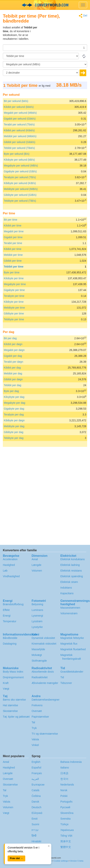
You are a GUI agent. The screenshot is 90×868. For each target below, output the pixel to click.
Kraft (6, 683)
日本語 (64, 773)
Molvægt (37, 655)
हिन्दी (34, 836)
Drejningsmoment (13, 677)
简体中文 (66, 841)
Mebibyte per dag (14, 426)
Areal (35, 559)
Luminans (37, 610)
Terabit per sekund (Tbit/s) (19, 124)
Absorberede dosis (43, 672)
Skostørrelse (10, 711)
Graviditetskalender (72, 672)
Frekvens (37, 705)
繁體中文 (66, 847)
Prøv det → (16, 858)
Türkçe (64, 824)
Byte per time (12, 272)
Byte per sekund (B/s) (17, 154)
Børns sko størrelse (14, 700)
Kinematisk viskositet (44, 644)
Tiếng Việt (66, 836)
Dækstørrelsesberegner (45, 700)
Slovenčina (67, 813)
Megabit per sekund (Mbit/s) (20, 113)
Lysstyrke (37, 627)
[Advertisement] (63, 35)
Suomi (35, 824)
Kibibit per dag (12, 368)
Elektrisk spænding (72, 576)
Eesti (34, 819)
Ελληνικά (37, 813)
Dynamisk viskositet (43, 638)
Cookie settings (61, 861)
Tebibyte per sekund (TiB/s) (20, 201)
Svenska (66, 819)
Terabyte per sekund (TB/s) (20, 177)
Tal (33, 722)
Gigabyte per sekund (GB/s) (20, 171)
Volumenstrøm (69, 613)
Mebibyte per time (14, 308)
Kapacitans (67, 593)
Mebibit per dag (13, 373)
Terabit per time (13, 243)
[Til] (45, 64)
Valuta (35, 739)
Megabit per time (14, 231)
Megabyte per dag (15, 403)
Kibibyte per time (14, 302)
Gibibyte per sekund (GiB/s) (20, 195)
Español (36, 768)
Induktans (66, 588)
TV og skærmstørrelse (45, 734)
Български (38, 785)
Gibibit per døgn (13, 379)
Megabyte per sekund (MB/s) (21, 166)
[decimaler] (41, 73)
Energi (7, 616)
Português (66, 802)
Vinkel (35, 745)
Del (83, 16)
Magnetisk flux (69, 644)
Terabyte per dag (14, 415)
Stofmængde (39, 661)
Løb (5, 571)
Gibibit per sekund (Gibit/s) (20, 142)
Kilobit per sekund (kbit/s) (19, 107)
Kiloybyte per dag (14, 397)
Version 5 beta (77, 861)
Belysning (37, 604)
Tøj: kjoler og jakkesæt (16, 717)
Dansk (35, 802)
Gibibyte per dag (14, 432)
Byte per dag (11, 391)
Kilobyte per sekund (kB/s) (19, 160)
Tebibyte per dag (14, 438)
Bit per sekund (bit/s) (16, 101)
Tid (62, 677)
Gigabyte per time (14, 290)
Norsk (64, 790)
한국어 (64, 779)
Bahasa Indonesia (71, 762)
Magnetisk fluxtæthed (73, 649)
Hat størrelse (10, 705)
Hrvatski (36, 841)
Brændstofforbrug (13, 604)
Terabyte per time (14, 296)
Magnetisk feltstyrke (72, 638)
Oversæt (37, 711)
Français (37, 773)
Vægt (6, 689)
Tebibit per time (14, 267)
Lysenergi (37, 616)
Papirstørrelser (40, 717)
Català (35, 790)
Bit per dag (10, 338)
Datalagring (10, 644)
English (36, 762)
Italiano (65, 768)
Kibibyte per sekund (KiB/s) (20, 183)
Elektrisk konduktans (73, 559)
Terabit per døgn (13, 362)
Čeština (36, 796)
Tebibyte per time (14, 319)
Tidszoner (66, 683)
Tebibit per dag (13, 385)
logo (45, 5)
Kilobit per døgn (13, 344)
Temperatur (10, 621)
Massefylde (38, 649)
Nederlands (67, 785)
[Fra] (41, 56)
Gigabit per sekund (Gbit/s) (20, 119)
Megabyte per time (15, 284)
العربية (35, 779)
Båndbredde (10, 638)
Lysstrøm (37, 621)
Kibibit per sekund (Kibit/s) (19, 130)
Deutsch (36, 807)
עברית (35, 830)
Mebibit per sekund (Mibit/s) (20, 136)
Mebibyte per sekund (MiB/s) (21, 189)
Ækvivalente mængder (45, 683)
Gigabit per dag (13, 356)
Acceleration (10, 559)
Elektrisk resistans (71, 571)
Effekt (6, 610)
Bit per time (11, 220)
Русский (65, 807)
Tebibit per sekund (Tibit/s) (19, 148)
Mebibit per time (13, 255)
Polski (64, 796)
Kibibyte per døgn (14, 420)
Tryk (34, 728)
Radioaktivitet (39, 677)
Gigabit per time (13, 237)
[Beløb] (45, 48)
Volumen (37, 571)
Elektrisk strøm (69, 582)
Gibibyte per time (14, 313)
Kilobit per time (13, 226)
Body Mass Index (13, 672)
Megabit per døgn (14, 350)
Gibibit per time (13, 261)
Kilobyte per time (14, 278)
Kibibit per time (13, 249)
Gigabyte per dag (14, 409)
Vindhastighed (11, 576)
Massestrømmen (70, 608)
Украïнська (67, 830)
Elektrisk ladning (70, 565)
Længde (36, 565)
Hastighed (9, 565)
